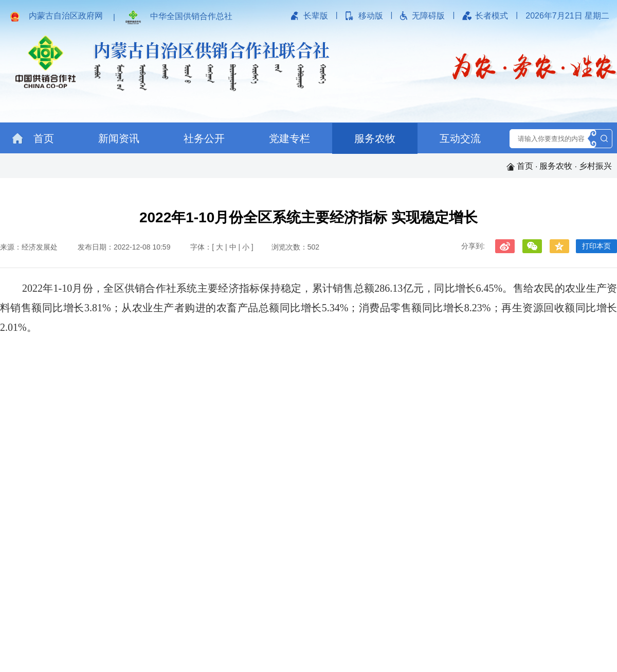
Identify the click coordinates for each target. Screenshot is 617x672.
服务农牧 (375, 138)
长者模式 (492, 16)
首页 (33, 138)
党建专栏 (289, 138)
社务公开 (204, 138)
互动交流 (460, 138)
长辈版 (316, 16)
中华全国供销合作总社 (191, 16)
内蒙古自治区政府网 (66, 16)
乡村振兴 (595, 166)
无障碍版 (428, 16)
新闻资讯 (119, 138)
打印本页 (596, 246)
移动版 (371, 16)
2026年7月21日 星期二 (567, 16)
